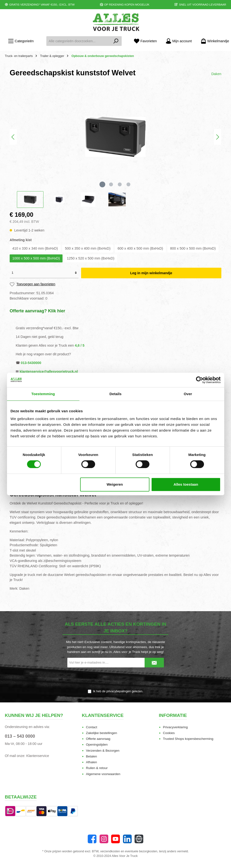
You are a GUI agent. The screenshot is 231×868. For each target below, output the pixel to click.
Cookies (169, 733)
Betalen (91, 756)
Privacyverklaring (175, 727)
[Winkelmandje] (213, 41)
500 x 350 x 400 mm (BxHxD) (88, 248)
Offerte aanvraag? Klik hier (37, 311)
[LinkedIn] (127, 839)
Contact (92, 727)
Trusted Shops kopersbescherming (188, 739)
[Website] (139, 839)
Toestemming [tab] (43, 394)
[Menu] (21, 41)
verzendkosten (110, 851)
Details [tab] (116, 394)
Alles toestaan (186, 484)
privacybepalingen (119, 691)
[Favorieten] (145, 41)
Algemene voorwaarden (103, 774)
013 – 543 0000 (20, 736)
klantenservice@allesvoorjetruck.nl (49, 371)
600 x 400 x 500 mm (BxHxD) (140, 248)
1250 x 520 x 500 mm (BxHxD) (91, 258)
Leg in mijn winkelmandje (151, 273)
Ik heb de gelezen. (118, 691)
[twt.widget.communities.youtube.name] (115, 839)
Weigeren (115, 484)
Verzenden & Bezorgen (103, 751)
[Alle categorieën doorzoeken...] (78, 41)
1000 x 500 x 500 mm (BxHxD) (36, 258)
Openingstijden (97, 745)
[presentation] (116, 679)
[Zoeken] (116, 41)
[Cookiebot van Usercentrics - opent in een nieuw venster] (199, 380)
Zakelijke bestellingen (101, 733)
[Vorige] (13, 137)
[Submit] (154, 663)
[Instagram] (104, 839)
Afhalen (91, 762)
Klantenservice (38, 756)
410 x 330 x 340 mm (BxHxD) (35, 248)
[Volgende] (217, 137)
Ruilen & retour (97, 768)
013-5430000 (31, 363)
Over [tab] (188, 394)
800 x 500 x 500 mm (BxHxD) (193, 248)
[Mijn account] (179, 41)
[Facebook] (92, 839)
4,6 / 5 (80, 345)
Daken (216, 74)
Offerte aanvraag (98, 739)
